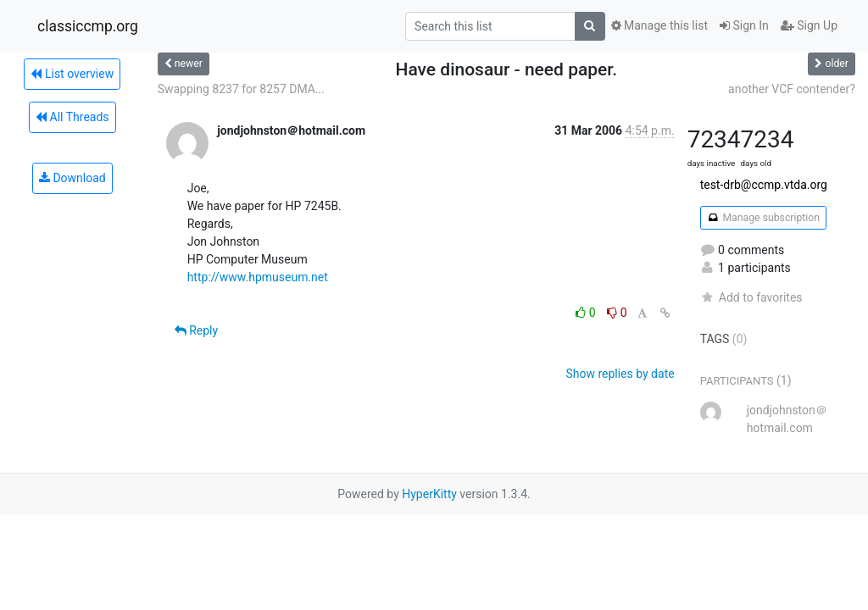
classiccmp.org (88, 26)
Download (72, 178)
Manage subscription (763, 218)
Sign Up (809, 25)
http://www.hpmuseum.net (258, 277)
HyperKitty (429, 494)
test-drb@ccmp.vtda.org (764, 185)
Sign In (744, 25)
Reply (196, 330)
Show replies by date (620, 374)
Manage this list (659, 25)
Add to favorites (751, 297)
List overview (72, 74)
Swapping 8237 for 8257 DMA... (241, 89)
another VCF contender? (792, 89)
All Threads (72, 117)
